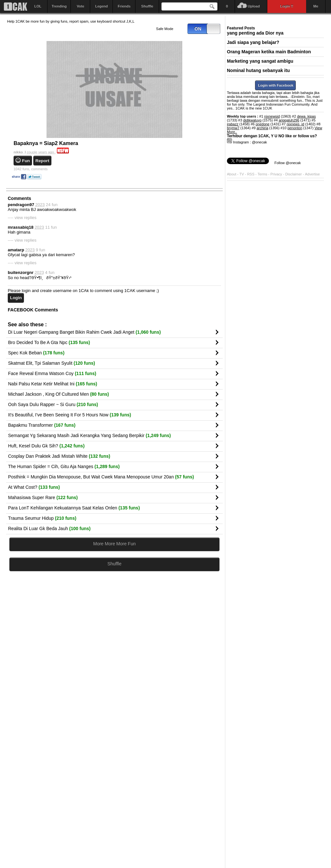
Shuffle (147, 6)
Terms (263, 174)
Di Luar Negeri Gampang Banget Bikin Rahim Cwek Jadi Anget (84, 332)
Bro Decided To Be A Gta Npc (49, 342)
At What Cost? (34, 487)
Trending (59, 6)
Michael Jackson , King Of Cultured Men (59, 394)
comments (31, 169)
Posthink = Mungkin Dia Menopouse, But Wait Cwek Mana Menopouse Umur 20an (101, 477)
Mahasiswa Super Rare (43, 497)
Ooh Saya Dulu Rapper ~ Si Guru (53, 404)
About (232, 174)
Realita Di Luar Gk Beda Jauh (49, 528)
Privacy (277, 174)
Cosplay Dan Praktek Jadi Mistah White (59, 456)
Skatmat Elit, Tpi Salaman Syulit (52, 363)
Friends (124, 6)
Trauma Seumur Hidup (42, 518)
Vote (80, 6)
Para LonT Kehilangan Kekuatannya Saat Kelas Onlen (74, 508)
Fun (26, 161)
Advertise (313, 174)
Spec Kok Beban (36, 353)
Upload (254, 6)
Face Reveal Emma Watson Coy (52, 373)
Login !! (287, 6)
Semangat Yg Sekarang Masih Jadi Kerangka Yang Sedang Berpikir (90, 435)
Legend (101, 6)
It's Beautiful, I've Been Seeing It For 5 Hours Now (69, 415)
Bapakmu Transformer (42, 425)
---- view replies (22, 218)
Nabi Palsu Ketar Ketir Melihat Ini (53, 384)
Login (16, 298)
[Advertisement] (114, 639)
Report (43, 161)
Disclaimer (294, 174)
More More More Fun (114, 544)
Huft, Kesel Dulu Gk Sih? (46, 446)
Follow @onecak (288, 163)
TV (242, 174)
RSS (251, 174)
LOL (38, 6)
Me (316, 6)
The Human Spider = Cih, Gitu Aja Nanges (64, 466)
